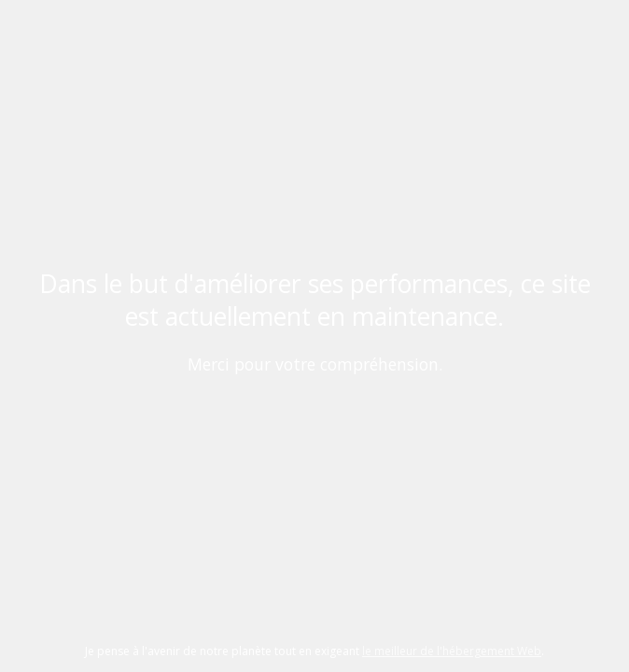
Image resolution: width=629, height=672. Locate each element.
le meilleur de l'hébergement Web (452, 651)
